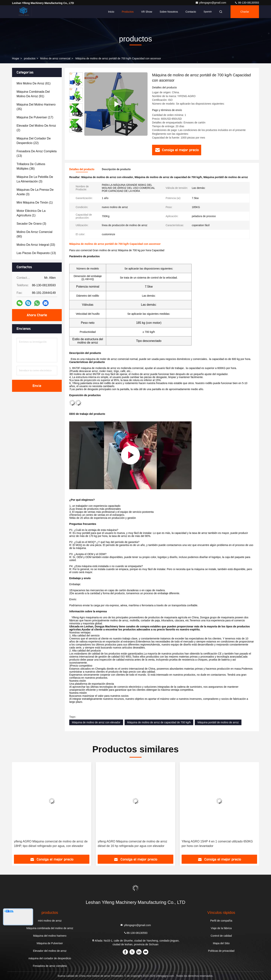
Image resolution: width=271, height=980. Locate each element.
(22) (34, 141)
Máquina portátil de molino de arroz (218, 722)
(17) (35, 117)
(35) (36, 107)
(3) (35, 179)
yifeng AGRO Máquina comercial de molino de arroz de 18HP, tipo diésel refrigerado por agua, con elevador (51, 844)
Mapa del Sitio (221, 943)
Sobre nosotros (169, 12)
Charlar (245, 12)
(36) (31, 166)
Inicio (111, 12)
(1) (35, 203)
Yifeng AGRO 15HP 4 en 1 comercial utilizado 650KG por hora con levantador (217, 844)
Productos (128, 12)
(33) (36, 245)
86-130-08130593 (247, 3)
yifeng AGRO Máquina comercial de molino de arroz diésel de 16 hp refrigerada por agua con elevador (132, 844)
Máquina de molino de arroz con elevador (96, 722)
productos (30, 58)
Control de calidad (221, 936)
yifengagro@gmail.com (211, 3)
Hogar (16, 58)
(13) (37, 154)
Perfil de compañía (221, 921)
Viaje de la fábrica (221, 928)
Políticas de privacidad (221, 951)
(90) (34, 234)
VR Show (147, 12)
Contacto (191, 12)
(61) (34, 83)
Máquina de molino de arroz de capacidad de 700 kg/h (159, 722)
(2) (36, 128)
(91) (33, 94)
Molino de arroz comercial (55, 58)
